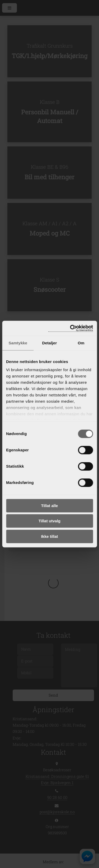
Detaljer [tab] (50, 343)
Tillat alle (50, 506)
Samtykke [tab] (18, 343)
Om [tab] (81, 343)
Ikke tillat (49, 536)
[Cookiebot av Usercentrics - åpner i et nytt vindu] (70, 328)
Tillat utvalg (49, 521)
